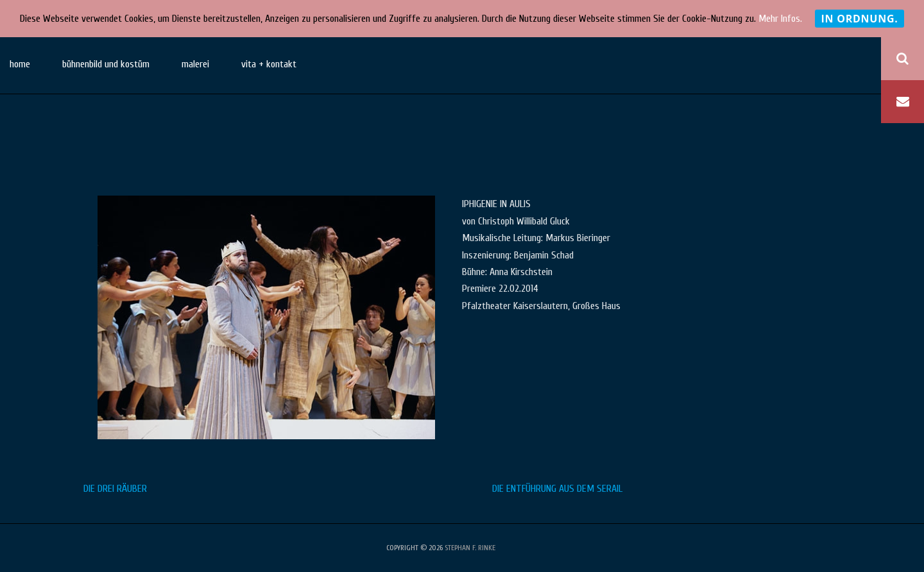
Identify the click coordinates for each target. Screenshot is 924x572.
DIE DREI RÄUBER (115, 489)
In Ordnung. (859, 19)
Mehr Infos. (780, 19)
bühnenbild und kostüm (106, 64)
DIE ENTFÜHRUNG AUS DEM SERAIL (557, 489)
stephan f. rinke (470, 548)
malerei (195, 64)
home (20, 64)
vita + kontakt (269, 64)
